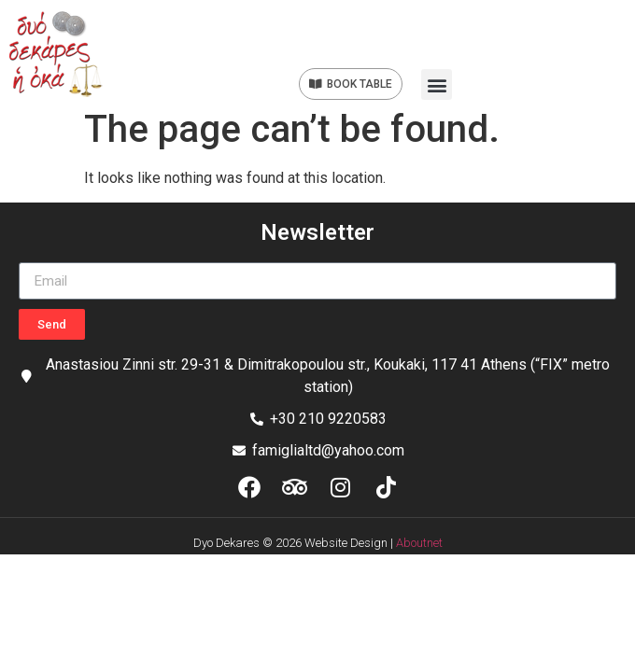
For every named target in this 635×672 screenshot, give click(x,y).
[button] (437, 84)
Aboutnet (419, 543)
